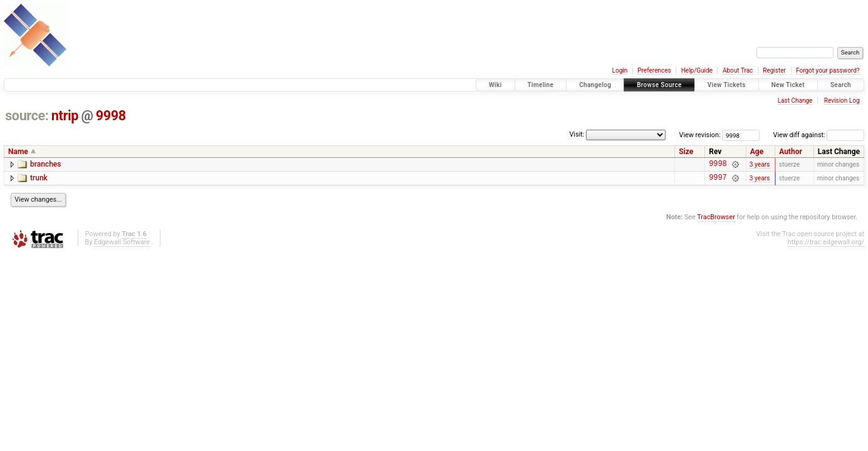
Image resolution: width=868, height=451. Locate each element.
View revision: (700, 135)
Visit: (577, 134)
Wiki (495, 85)
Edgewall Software (122, 246)
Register (774, 70)
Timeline (541, 85)
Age (757, 152)
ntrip (65, 116)
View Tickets (727, 85)
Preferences (654, 70)
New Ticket (788, 85)
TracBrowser (716, 221)
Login (620, 70)
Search (841, 85)
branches (45, 164)
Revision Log (842, 101)
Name (18, 152)
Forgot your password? (828, 70)
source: (27, 116)
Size (686, 152)
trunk (39, 180)
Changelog (595, 85)
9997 (718, 181)
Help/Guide (697, 70)
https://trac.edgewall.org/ (826, 246)
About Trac (738, 70)
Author (791, 152)
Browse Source (659, 85)
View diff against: (819, 135)
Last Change (795, 101)
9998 (111, 116)
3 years (760, 165)
